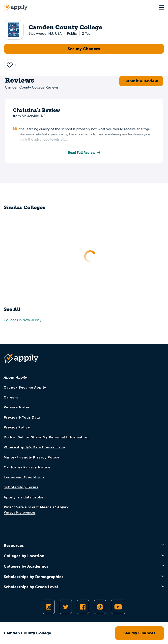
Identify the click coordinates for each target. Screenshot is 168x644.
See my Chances (84, 49)
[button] (10, 65)
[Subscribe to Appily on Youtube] (118, 607)
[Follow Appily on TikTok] (100, 607)
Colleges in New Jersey (23, 320)
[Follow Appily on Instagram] (49, 607)
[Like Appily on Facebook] (83, 607)
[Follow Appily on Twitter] (66, 607)
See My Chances (140, 633)
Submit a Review (141, 81)
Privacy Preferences (20, 512)
